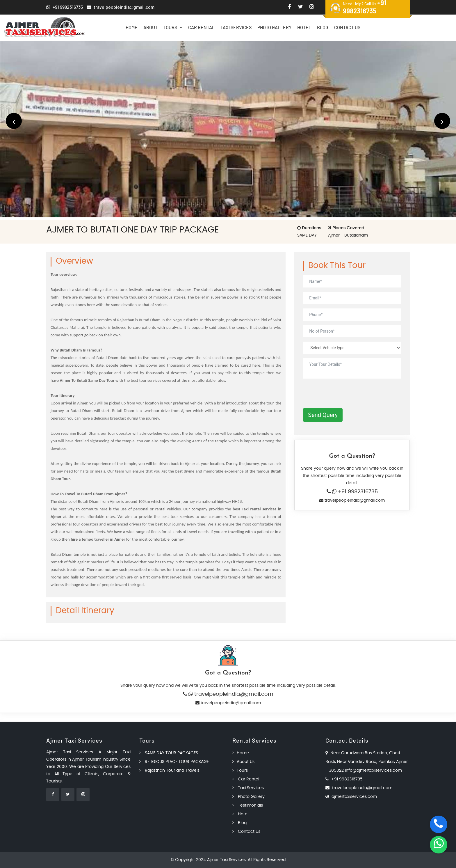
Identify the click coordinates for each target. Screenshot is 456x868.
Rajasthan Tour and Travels (169, 771)
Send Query (323, 415)
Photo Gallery (274, 28)
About (150, 28)
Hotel (304, 28)
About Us (243, 762)
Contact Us (347, 28)
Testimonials (248, 806)
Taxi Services (236, 28)
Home (132, 28)
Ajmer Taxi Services (226, 860)
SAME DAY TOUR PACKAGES (169, 753)
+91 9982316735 (357, 492)
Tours (173, 27)
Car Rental (201, 28)
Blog (323, 28)
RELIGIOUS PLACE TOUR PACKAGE (174, 762)
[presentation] (347, 394)
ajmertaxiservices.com (354, 797)
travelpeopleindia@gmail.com (354, 500)
